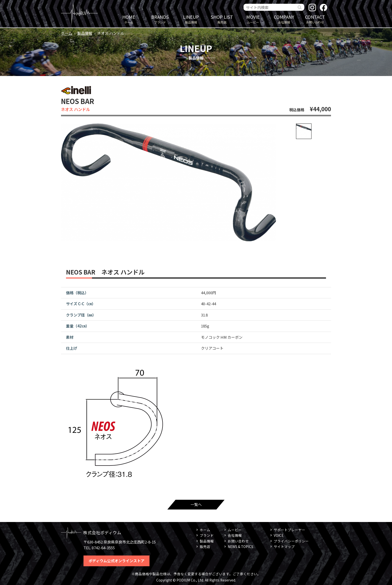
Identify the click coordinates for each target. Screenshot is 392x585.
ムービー (253, 19)
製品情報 (191, 19)
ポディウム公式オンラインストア (116, 561)
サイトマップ (284, 546)
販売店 (222, 19)
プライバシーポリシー (291, 541)
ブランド (160, 19)
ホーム (129, 19)
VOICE (279, 535)
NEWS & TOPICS (240, 546)
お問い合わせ (315, 19)
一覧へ (196, 504)
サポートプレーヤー (289, 530)
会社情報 (284, 19)
